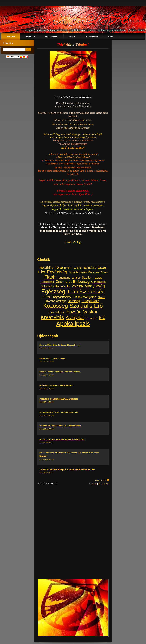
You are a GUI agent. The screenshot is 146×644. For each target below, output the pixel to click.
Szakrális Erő (86, 306)
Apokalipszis (73, 324)
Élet (42, 272)
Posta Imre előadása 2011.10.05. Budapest (59, 399)
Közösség (56, 306)
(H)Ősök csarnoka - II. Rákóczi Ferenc (57, 385)
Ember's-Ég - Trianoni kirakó (52, 358)
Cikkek (78, 268)
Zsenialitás (56, 312)
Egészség (53, 291)
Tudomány (64, 278)
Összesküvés (98, 272)
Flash (50, 277)
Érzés (102, 267)
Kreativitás (52, 317)
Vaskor (90, 312)
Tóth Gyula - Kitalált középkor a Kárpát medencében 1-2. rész (67, 469)
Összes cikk (100, 480)
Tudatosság (47, 282)
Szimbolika (47, 287)
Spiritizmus (78, 272)
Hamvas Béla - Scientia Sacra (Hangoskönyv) (60, 345)
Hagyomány (61, 297)
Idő (102, 317)
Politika (77, 286)
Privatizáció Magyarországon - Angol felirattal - (61, 426)
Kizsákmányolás (85, 297)
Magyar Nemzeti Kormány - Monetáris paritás (60, 372)
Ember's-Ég (79, 120)
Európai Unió (90, 301)
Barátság (74, 301)
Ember (76, 278)
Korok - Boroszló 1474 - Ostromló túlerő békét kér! (62, 439)
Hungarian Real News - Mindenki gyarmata (59, 412)
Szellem (88, 278)
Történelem (63, 267)
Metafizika (46, 268)
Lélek (98, 278)
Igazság (74, 312)
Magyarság (95, 286)
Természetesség (86, 291)
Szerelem (91, 318)
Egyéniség (57, 272)
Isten (46, 297)
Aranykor (75, 317)
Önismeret (63, 282)
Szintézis (90, 268)
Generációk (99, 282)
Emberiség (81, 282)
